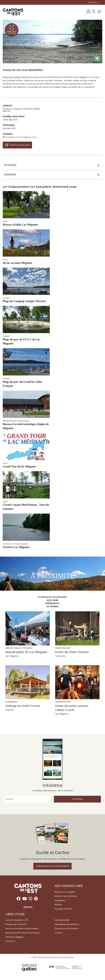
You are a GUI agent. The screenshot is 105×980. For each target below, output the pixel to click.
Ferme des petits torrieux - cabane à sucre (73, 708)
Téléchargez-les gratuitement (52, 866)
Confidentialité (62, 920)
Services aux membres (66, 896)
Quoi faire (52, 600)
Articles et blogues (14, 937)
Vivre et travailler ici (16, 920)
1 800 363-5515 (10, 120)
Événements (53, 604)
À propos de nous (63, 909)
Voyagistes (60, 900)
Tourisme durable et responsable (22, 928)
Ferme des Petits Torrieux (72, 652)
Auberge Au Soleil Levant (23, 706)
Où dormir (53, 607)
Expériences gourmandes (52, 597)
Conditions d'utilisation (67, 928)
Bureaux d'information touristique (23, 933)
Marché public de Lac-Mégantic (27, 652)
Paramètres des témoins (67, 924)
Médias (58, 904)
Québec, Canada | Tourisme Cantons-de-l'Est (13, 12)
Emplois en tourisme (16, 924)
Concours (10, 941)
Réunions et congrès (65, 892)
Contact (59, 933)
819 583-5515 (9, 128)
